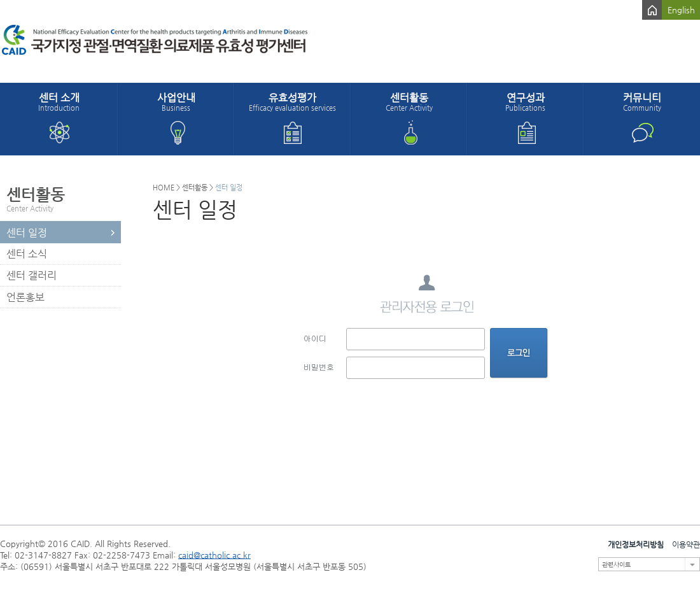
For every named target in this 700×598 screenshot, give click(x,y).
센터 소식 (27, 254)
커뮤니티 (642, 102)
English (681, 10)
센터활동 (409, 102)
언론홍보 (25, 297)
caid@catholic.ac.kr (214, 555)
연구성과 (525, 102)
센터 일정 (27, 233)
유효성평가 (292, 102)
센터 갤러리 (31, 275)
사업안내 (176, 102)
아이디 (315, 338)
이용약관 (686, 545)
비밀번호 (319, 367)
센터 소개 (59, 102)
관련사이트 (616, 565)
